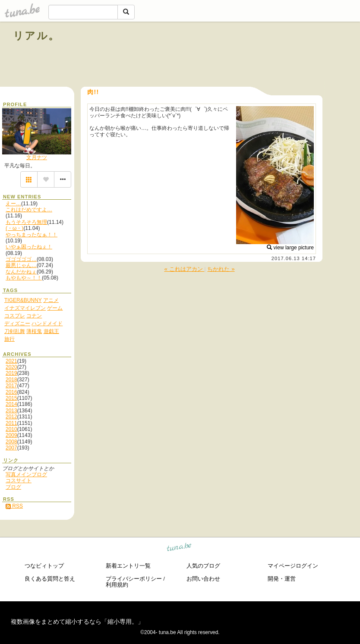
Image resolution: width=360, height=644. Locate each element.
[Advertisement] (249, 55)
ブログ (13, 487)
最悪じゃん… (21, 265)
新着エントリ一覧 (128, 566)
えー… (13, 204)
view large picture (290, 248)
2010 (11, 429)
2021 (11, 361)
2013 (11, 411)
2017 (11, 386)
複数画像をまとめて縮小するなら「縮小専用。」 (77, 622)
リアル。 (36, 36)
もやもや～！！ (24, 278)
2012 (11, 417)
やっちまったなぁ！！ (32, 235)
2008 (11, 442)
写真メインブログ (26, 474)
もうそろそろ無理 (26, 222)
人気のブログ (203, 566)
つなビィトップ (44, 566)
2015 (11, 398)
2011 (11, 423)
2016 (11, 392)
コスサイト (19, 481)
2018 (11, 380)
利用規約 (117, 585)
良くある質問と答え (50, 579)
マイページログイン (293, 566)
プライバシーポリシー (134, 579)
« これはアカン (184, 269)
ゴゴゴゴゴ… (21, 259)
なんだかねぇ (21, 272)
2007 (11, 448)
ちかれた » (221, 269)
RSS (14, 506)
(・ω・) (14, 228)
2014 (11, 404)
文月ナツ (37, 157)
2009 (11, 435)
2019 (11, 373)
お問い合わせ (203, 579)
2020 (11, 367)
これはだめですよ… (29, 210)
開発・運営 (282, 579)
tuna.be (179, 548)
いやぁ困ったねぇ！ (29, 247)
